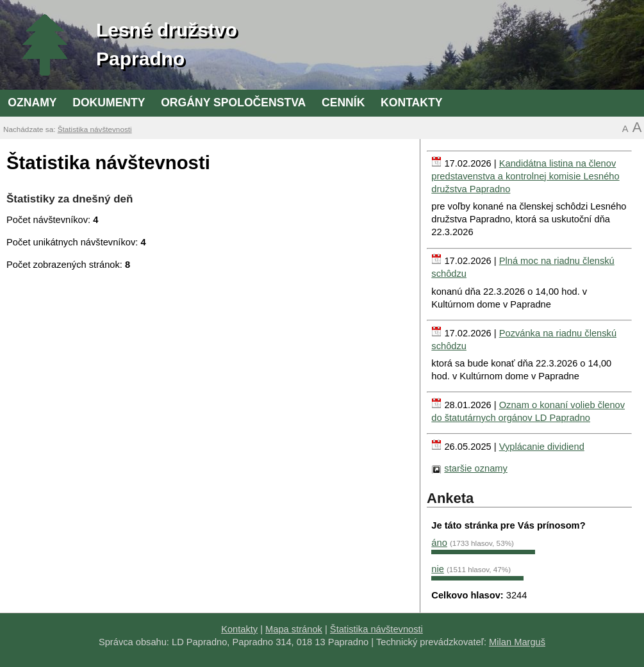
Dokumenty (109, 103)
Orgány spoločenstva (233, 103)
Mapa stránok (294, 629)
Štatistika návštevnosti (95, 129)
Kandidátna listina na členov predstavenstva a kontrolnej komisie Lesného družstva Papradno (525, 176)
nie (438, 569)
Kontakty (411, 103)
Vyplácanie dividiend (542, 447)
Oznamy (32, 103)
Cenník (343, 103)
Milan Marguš (517, 642)
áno (439, 543)
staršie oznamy (476, 468)
